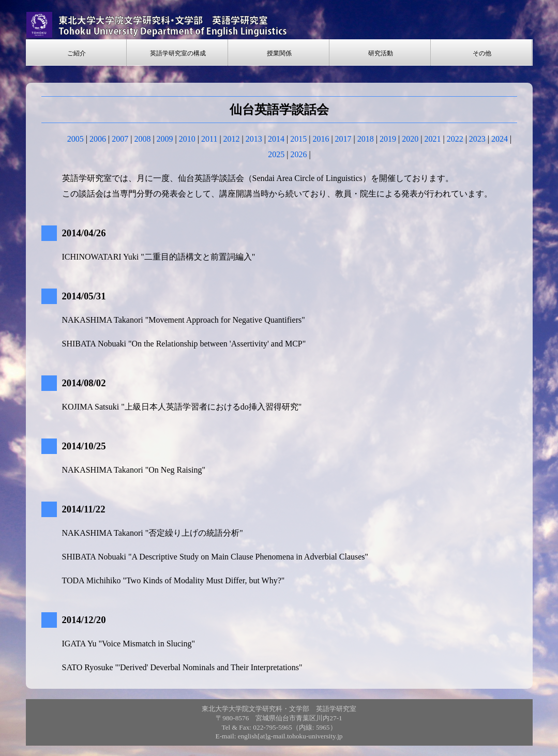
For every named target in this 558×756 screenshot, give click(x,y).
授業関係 (279, 53)
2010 (187, 139)
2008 (142, 139)
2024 (500, 139)
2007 (120, 139)
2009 (165, 139)
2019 (388, 139)
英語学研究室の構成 (178, 53)
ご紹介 (77, 53)
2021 (432, 139)
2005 (76, 139)
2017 (343, 139)
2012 (232, 139)
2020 (410, 139)
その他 (482, 53)
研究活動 (381, 53)
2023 (477, 139)
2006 (98, 139)
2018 (366, 139)
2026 (299, 154)
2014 (276, 139)
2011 (209, 139)
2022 (455, 139)
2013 (254, 139)
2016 (321, 139)
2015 (298, 139)
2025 (276, 154)
